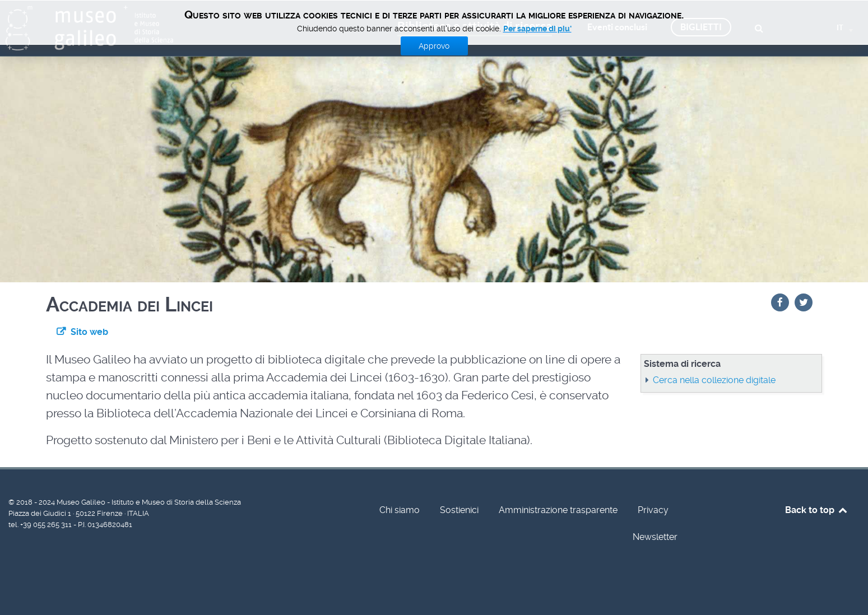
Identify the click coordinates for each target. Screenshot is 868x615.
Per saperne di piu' (537, 29)
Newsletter (655, 537)
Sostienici (459, 510)
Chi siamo (400, 510)
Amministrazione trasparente (558, 510)
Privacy (653, 510)
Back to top (817, 510)
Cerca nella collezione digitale (714, 380)
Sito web (89, 332)
